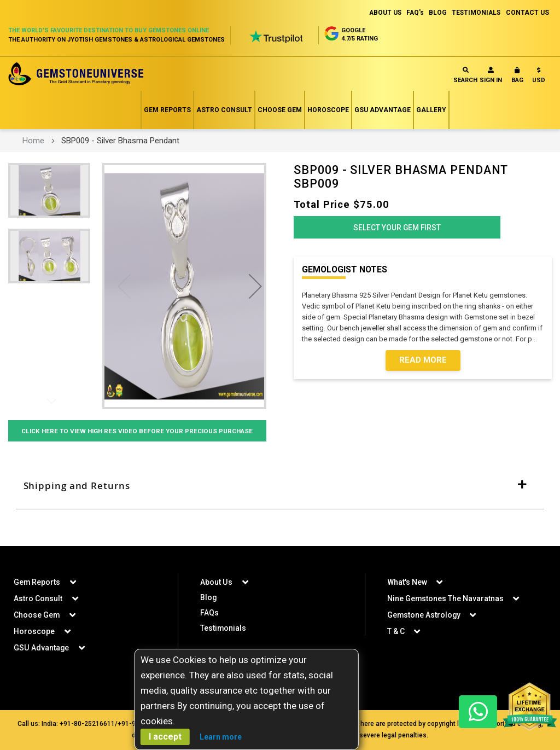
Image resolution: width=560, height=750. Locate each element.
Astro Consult (224, 110)
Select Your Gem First (397, 229)
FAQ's (412, 13)
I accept (165, 737)
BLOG (436, 13)
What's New (407, 582)
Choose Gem (280, 110)
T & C (396, 631)
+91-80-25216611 (87, 724)
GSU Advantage (383, 110)
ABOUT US (381, 13)
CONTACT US (527, 13)
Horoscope (328, 110)
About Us (216, 582)
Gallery (431, 110)
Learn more (221, 737)
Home (33, 141)
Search (465, 75)
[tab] (280, 501)
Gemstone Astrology (424, 615)
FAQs (209, 613)
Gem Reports (167, 110)
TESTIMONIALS (475, 13)
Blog (209, 597)
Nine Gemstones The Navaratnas (446, 598)
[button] (539, 77)
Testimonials (223, 628)
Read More (423, 363)
